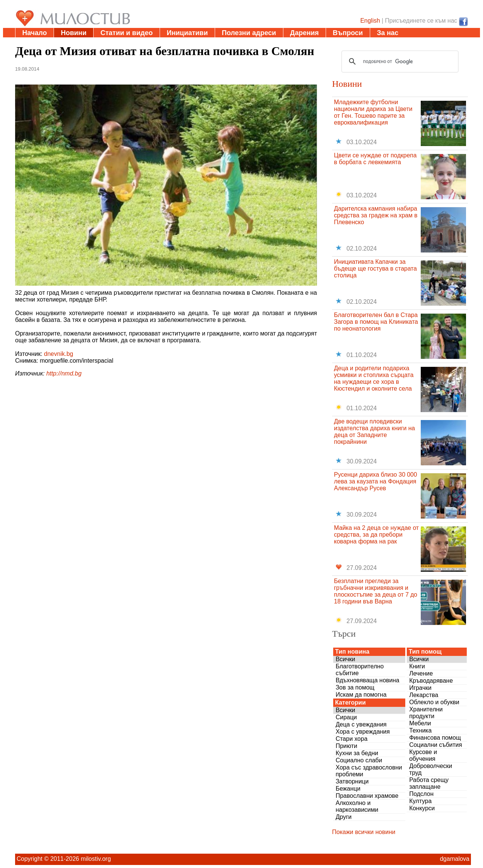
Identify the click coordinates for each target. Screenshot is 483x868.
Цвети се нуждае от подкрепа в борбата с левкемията (375, 159)
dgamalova (455, 859)
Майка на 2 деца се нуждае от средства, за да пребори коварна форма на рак (376, 535)
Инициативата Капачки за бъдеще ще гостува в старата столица (375, 269)
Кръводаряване (431, 681)
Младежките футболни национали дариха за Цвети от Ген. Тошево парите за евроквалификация (373, 112)
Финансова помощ (435, 738)
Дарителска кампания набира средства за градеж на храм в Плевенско (376, 215)
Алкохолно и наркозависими (357, 806)
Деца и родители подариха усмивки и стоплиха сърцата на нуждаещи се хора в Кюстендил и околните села (374, 378)
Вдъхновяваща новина (367, 680)
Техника (420, 730)
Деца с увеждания (361, 724)
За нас (388, 33)
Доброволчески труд (431, 769)
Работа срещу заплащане (429, 783)
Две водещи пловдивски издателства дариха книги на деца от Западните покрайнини (375, 432)
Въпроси (348, 33)
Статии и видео (126, 33)
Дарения (305, 33)
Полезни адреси (249, 33)
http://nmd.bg (64, 373)
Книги (417, 666)
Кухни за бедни (357, 753)
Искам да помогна (361, 695)
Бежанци (348, 789)
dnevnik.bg (59, 354)
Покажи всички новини (364, 832)
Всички (345, 659)
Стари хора (351, 739)
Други (343, 817)
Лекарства (424, 695)
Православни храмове (367, 796)
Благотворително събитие (360, 670)
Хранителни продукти (426, 713)
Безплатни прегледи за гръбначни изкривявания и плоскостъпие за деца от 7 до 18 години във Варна (376, 591)
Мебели (420, 723)
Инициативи (187, 33)
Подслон (421, 794)
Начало (35, 33)
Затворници (352, 781)
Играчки (420, 688)
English (370, 21)
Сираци (346, 717)
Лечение (421, 673)
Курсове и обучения (423, 755)
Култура (420, 801)
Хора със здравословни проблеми (369, 771)
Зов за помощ (355, 687)
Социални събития (435, 745)
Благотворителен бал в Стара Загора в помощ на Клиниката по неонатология (376, 322)
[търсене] (399, 62)
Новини (74, 33)
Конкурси (422, 808)
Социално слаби (359, 760)
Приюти (346, 746)
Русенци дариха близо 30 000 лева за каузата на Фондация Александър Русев (375, 481)
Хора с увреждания (363, 732)
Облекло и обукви (434, 702)
